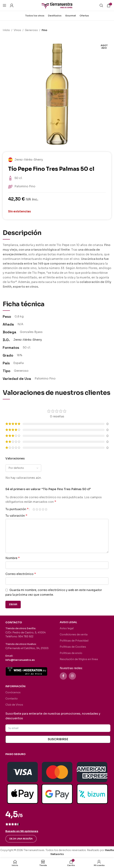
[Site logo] (57, 5)
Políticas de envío (71, 653)
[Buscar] (101, 5)
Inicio (6, 30)
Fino (44, 30)
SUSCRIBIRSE (58, 739)
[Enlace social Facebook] (63, 676)
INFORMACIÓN (15, 686)
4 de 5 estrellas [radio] (43, 509)
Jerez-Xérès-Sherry (28, 340)
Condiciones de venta (74, 634)
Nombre (13, 558)
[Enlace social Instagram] (72, 676)
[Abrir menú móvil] (5, 5)
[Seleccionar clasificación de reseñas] (23, 468)
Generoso (31, 30)
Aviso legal (67, 628)
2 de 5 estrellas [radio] (37, 509)
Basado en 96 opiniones (22, 831)
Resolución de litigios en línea (79, 659)
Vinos (17, 30)
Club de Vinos (14, 705)
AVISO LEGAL (68, 622)
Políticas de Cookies (73, 647)
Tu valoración (16, 516)
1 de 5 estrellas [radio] (34, 509)
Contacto (12, 699)
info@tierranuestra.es (20, 660)
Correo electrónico (21, 574)
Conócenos (13, 692)
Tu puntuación (17, 509)
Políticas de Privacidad (74, 641)
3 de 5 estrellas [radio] (40, 509)
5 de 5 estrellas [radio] (46, 509)
